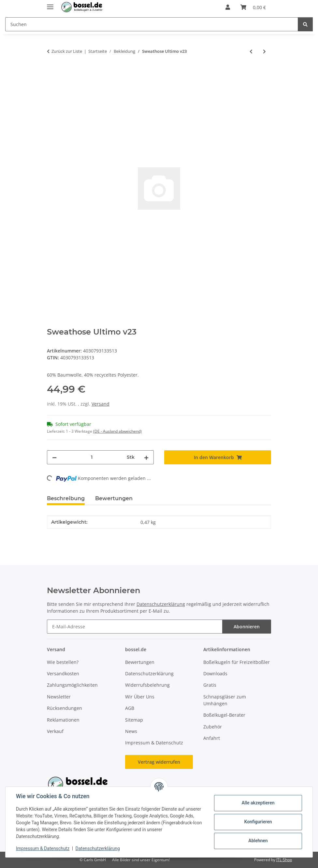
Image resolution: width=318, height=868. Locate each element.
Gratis (210, 685)
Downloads (215, 673)
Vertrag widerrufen (159, 762)
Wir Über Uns (140, 697)
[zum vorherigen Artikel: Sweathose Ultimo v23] (251, 51)
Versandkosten (63, 673)
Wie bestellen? (63, 662)
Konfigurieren (258, 822)
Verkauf (55, 731)
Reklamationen (63, 720)
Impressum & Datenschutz (43, 848)
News (131, 731)
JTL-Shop (284, 860)
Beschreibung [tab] (66, 498)
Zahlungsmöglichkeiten (72, 685)
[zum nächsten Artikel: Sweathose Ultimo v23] (264, 51)
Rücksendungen (65, 708)
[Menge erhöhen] (146, 457)
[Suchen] (305, 24)
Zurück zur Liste (67, 51)
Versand (101, 404)
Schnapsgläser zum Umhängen (225, 700)
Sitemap (134, 720)
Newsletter (59, 697)
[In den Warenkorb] (52, 73)
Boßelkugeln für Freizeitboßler (237, 662)
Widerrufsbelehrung (147, 685)
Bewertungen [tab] (114, 498)
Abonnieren (247, 627)
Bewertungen (140, 662)
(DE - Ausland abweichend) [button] (117, 431)
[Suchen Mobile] (152, 24)
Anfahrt (212, 738)
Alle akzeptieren (258, 803)
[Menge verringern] (54, 457)
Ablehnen (258, 841)
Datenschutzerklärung (98, 848)
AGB (130, 708)
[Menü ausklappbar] (50, 4)
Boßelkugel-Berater (224, 715)
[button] (228, 7)
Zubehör (213, 727)
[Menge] (92, 457)
